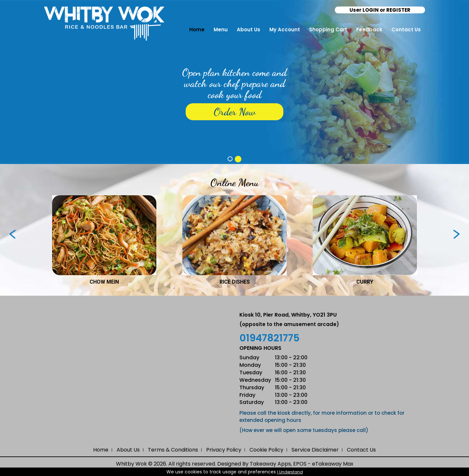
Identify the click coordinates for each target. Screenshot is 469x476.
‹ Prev (13, 234)
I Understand (290, 472)
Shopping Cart (328, 30)
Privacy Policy (224, 450)
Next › (456, 234)
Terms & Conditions (173, 450)
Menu (221, 30)
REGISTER (398, 10)
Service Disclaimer (315, 450)
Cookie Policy (266, 450)
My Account (285, 30)
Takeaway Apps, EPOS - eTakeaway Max (302, 464)
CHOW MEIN (104, 282)
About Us (249, 30)
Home (197, 30)
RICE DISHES (235, 282)
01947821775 (270, 338)
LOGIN (371, 10)
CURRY (365, 282)
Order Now (235, 112)
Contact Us (406, 30)
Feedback (369, 30)
